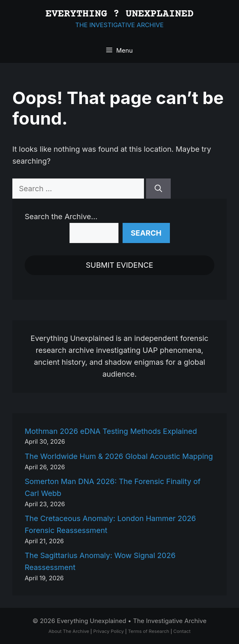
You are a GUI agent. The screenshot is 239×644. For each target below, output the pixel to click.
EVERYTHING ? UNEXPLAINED (120, 14)
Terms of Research (149, 631)
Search (146, 233)
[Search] (158, 189)
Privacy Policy (109, 631)
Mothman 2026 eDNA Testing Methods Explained (111, 431)
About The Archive (69, 631)
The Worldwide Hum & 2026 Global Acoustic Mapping (119, 456)
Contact (182, 631)
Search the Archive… (61, 217)
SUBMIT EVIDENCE (120, 265)
